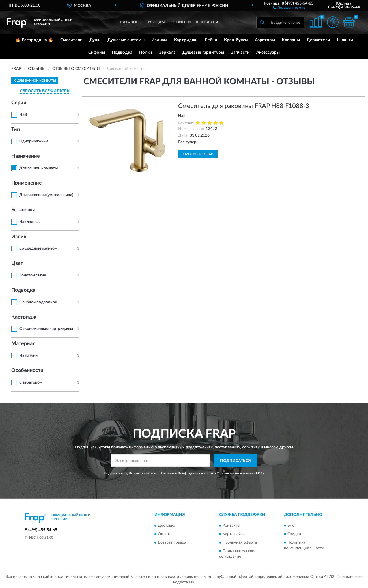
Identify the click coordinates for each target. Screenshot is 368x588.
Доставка (166, 526)
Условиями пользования (236, 473)
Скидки (294, 534)
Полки (146, 52)
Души (95, 40)
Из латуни (28, 356)
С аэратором (31, 382)
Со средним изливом (38, 248)
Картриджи (186, 40)
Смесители (71, 40)
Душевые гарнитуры (203, 52)
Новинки (181, 22)
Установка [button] (23, 210)
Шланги (345, 40)
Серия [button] (19, 103)
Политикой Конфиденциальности (186, 473)
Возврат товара (172, 542)
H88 (23, 115)
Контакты (207, 22)
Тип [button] (16, 130)
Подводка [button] (23, 290)
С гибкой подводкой (38, 302)
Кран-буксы (236, 40)
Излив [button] (19, 237)
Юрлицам (154, 22)
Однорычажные (34, 141)
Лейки (211, 40)
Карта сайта (234, 534)
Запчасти (240, 52)
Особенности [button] (27, 371)
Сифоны (97, 52)
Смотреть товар (198, 154)
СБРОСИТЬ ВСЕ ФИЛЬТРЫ (45, 91)
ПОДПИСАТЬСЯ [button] (235, 461)
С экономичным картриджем (46, 329)
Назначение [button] (26, 156)
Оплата (165, 534)
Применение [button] (27, 183)
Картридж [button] (24, 317)
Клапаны (291, 40)
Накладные (30, 222)
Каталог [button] (129, 22)
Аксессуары (268, 52)
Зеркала (167, 52)
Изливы (159, 40)
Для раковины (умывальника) (46, 195)
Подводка (122, 52)
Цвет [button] (17, 263)
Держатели (318, 40)
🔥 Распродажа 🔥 (34, 40)
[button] (289, 7)
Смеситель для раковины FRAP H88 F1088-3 (244, 106)
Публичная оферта (240, 542)
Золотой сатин (33, 275)
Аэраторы (265, 40)
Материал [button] (23, 344)
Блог (292, 526)
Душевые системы (126, 40)
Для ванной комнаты (38, 168)
